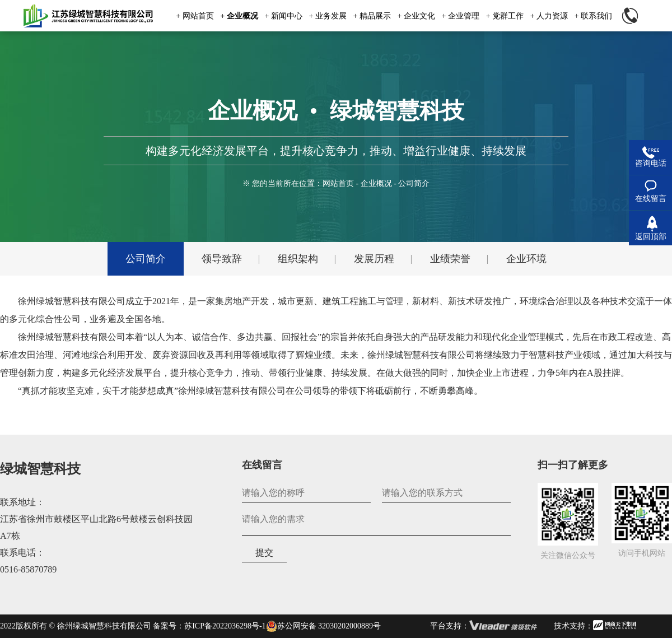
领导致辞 (222, 259)
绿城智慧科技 (40, 469)
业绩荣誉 (450, 259)
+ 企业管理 (461, 16)
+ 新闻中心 (283, 16)
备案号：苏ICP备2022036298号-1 (209, 626)
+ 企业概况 (239, 16)
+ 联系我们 (593, 16)
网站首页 (338, 183)
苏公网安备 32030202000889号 (324, 626)
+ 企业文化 (416, 16)
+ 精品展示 (372, 16)
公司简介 (146, 259)
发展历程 (374, 259)
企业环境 (526, 259)
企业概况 (376, 183)
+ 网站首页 (195, 16)
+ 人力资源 (549, 16)
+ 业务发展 (327, 16)
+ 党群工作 (505, 16)
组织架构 (298, 259)
